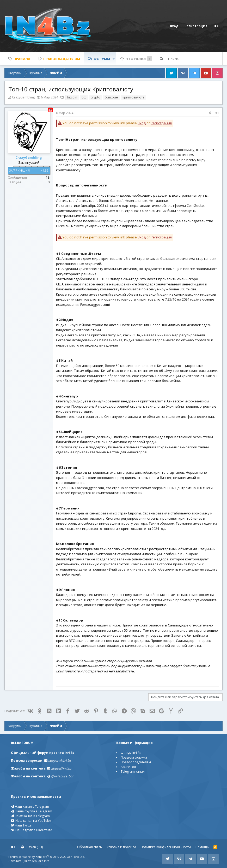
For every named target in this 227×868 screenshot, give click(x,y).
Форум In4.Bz (131, 753)
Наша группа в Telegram (32, 811)
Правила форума (134, 757)
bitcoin (72, 97)
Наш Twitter (22, 825)
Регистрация (161, 123)
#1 (217, 113)
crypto (96, 97)
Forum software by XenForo (47, 857)
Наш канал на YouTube (31, 821)
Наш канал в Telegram (30, 807)
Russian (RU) (32, 847)
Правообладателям (136, 762)
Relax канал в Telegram (30, 816)
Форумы (102, 59)
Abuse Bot (128, 767)
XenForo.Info (41, 861)
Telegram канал (133, 772)
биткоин (111, 97)
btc (84, 97)
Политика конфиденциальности (166, 847)
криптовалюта (133, 97)
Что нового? (139, 59)
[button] (114, 59)
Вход (142, 123)
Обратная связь (90, 847)
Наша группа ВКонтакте (32, 830)
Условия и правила (121, 847)
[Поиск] (195, 59)
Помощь (202, 847)
